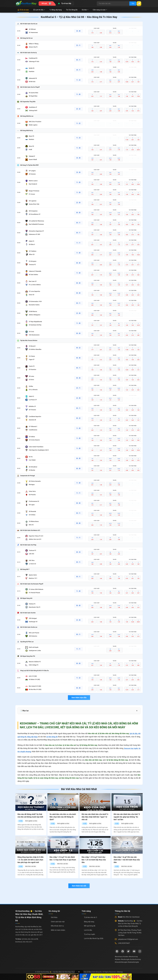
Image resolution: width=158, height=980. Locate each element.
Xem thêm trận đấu (79, 698)
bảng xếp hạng (34, 737)
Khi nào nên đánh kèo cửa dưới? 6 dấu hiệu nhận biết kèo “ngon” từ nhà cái (95, 817)
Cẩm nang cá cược (100, 10)
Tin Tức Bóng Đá (72, 10)
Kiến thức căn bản (31, 866)
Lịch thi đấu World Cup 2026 (94, 938)
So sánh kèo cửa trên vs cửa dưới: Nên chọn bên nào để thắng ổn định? (63, 817)
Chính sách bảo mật (58, 922)
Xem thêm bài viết (79, 886)
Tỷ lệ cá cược (23, 10)
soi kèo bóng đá (55, 737)
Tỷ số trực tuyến (89, 934)
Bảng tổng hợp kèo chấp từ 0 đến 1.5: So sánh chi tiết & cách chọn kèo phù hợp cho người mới (31, 860)
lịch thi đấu (133, 733)
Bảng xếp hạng (56, 10)
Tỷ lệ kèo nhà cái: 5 (91, 917)
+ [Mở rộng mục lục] (137, 711)
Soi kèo (85, 10)
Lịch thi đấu (39, 10)
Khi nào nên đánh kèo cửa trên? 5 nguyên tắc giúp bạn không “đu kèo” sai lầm (127, 817)
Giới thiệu (54, 917)
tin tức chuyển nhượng (26, 752)
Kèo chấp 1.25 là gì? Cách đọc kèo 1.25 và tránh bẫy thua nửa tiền (94, 860)
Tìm (131, 4)
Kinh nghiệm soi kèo (31, 821)
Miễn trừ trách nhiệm (58, 930)
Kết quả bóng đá (90, 926)
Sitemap (120, 972)
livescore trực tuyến (132, 748)
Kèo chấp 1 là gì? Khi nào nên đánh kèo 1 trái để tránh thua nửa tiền (127, 860)
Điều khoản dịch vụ (57, 926)
